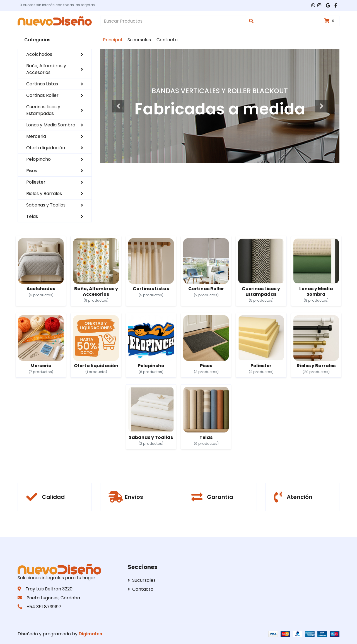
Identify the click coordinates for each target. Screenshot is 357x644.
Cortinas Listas (55, 84)
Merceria (55, 136)
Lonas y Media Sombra (55, 125)
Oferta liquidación (55, 148)
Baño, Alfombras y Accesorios (55, 69)
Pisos (55, 171)
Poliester (55, 182)
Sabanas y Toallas (55, 205)
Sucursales (139, 40)
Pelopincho (55, 159)
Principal (112, 40)
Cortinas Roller (55, 95)
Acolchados (55, 54)
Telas (55, 216)
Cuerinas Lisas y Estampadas (55, 110)
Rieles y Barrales (55, 194)
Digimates (90, 634)
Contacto (167, 40)
